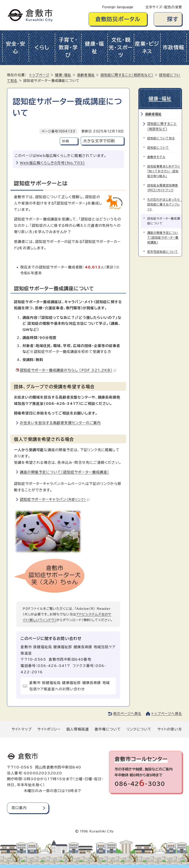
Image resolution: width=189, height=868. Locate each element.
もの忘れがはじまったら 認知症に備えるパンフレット (165, 204)
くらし (42, 47)
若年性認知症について (163, 252)
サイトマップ (22, 729)
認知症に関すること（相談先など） (127, 75)
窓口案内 (19, 808)
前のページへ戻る (127, 714)
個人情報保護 (78, 729)
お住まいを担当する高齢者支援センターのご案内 (60, 423)
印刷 (65, 141)
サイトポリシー (49, 729)
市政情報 (173, 47)
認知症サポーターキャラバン (55, 499)
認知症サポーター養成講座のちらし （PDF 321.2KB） (68, 370)
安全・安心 (15, 48)
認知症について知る (161, 138)
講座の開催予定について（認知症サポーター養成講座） (64, 472)
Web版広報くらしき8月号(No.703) (52, 163)
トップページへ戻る (167, 714)
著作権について (108, 729)
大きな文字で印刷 (99, 141)
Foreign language (118, 7)
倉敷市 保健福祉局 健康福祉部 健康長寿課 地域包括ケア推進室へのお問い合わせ (70, 686)
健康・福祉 (94, 48)
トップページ (39, 75)
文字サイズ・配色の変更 (164, 7)
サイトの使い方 (170, 729)
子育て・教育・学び (68, 47)
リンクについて (139, 729)
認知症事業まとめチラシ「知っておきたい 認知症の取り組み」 (164, 171)
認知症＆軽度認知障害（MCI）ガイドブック (163, 188)
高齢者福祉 (86, 75)
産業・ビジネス (147, 48)
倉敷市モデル (156, 157)
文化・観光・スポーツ (121, 47)
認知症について (158, 148)
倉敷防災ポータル (118, 19)
